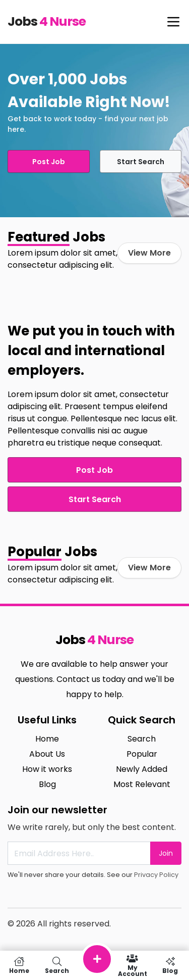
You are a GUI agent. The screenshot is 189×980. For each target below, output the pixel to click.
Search (142, 739)
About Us (47, 754)
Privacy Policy (156, 875)
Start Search (141, 162)
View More (149, 253)
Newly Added (142, 769)
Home (47, 739)
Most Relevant (142, 784)
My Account (132, 965)
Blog (47, 784)
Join (166, 853)
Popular (142, 754)
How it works (47, 769)
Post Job (49, 162)
